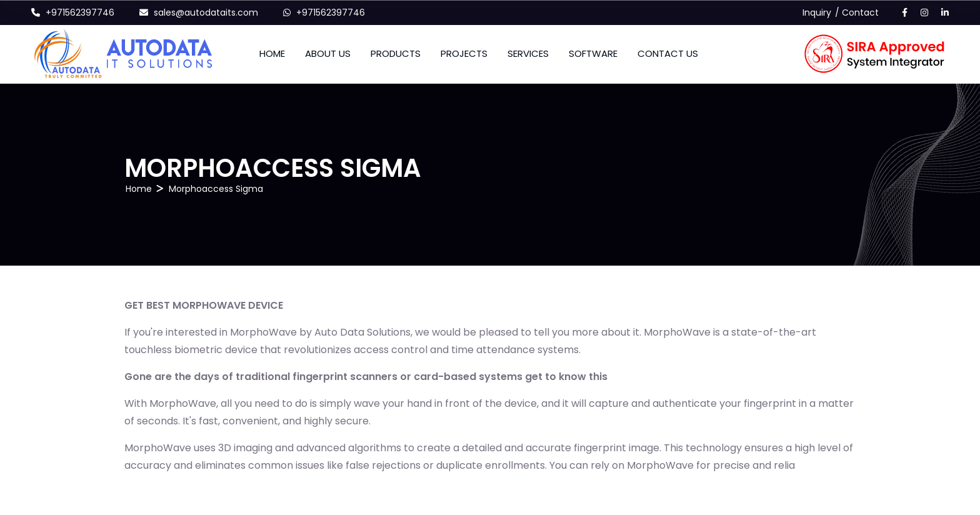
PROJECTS (464, 53)
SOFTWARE (593, 53)
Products (396, 53)
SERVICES (528, 53)
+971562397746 (80, 12)
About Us (328, 53)
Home (272, 53)
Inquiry (817, 12)
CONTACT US (668, 53)
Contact (860, 12)
